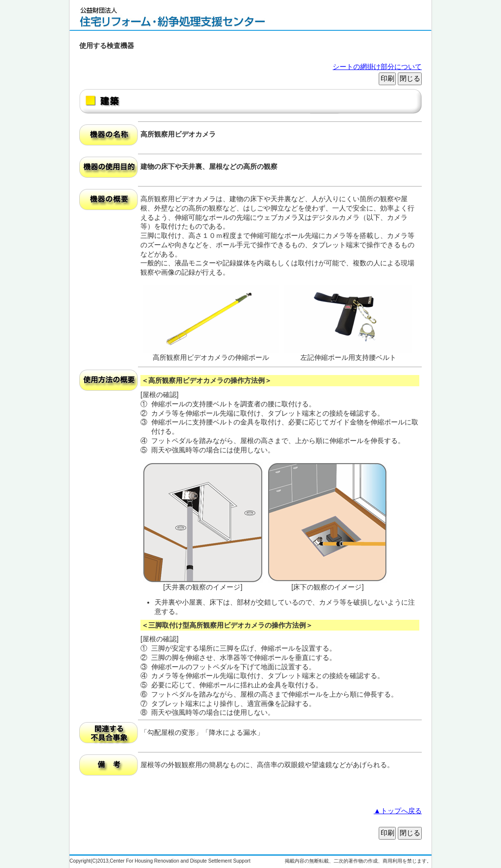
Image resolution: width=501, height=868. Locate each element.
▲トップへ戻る (398, 811)
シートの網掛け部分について (377, 67)
